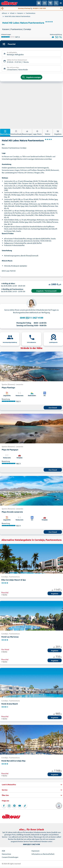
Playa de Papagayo (10, 450)
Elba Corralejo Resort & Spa (14, 580)
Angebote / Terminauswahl (46, 291)
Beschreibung (5, 132)
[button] (31, 785)
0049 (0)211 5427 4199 (31, 318)
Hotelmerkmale (16, 132)
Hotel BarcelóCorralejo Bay (13, 761)
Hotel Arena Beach (10, 704)
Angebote (58, 132)
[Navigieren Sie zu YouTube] (20, 806)
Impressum (36, 851)
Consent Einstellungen (10, 857)
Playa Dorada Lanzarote (12, 512)
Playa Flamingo (8, 387)
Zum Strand (53, 408)
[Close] (61, 8)
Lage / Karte (37, 132)
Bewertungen (27, 132)
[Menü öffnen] (61, 3)
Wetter (48, 132)
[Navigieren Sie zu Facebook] (4, 806)
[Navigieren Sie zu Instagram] (9, 806)
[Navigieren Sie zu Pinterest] (14, 806)
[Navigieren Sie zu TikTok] (25, 806)
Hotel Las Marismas (10, 637)
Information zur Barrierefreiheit (43, 854)
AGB (3, 851)
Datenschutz (6, 854)
